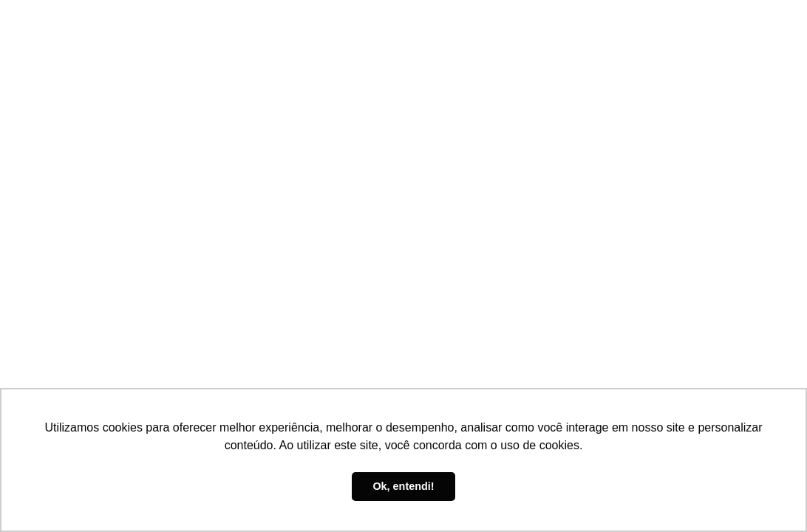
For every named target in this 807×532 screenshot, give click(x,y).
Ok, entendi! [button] (403, 486)
